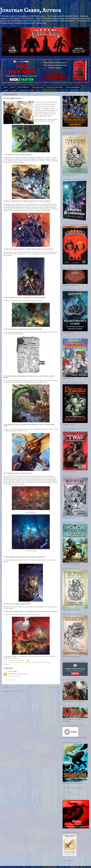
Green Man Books (38, 87)
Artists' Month (20, 662)
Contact (6, 90)
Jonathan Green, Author (31, 10)
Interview (40, 662)
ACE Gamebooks (23, 87)
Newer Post (8, 687)
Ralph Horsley (47, 662)
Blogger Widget (77, 795)
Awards (14, 90)
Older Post (54, 687)
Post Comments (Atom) (18, 691)
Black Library (28, 662)
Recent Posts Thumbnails (69, 795)
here (17, 658)
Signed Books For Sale (27, 90)
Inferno (34, 662)
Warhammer (7, 665)
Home (6, 87)
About (13, 87)
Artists (14, 662)
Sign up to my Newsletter (55, 87)
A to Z (10, 662)
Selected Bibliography (73, 87)
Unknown (11, 671)
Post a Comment (11, 680)
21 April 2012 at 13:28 (14, 676)
